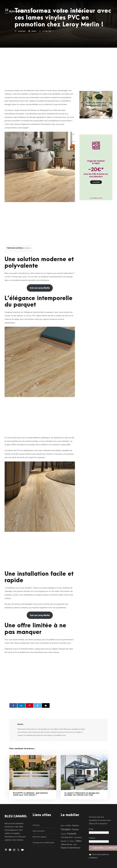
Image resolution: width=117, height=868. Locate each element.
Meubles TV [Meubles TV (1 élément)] (65, 841)
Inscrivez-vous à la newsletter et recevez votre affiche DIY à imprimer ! (100, 820)
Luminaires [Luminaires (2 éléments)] (78, 837)
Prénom (92, 838)
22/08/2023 (22, 31)
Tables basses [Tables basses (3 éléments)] (66, 844)
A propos (36, 825)
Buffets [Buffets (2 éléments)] (69, 826)
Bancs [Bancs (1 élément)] (63, 826)
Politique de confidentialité (43, 843)
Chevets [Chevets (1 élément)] (63, 834)
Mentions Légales (40, 837)
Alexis (34, 31)
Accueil (35, 12)
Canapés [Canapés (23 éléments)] (66, 829)
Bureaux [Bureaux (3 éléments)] (76, 826)
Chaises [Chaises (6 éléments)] (75, 830)
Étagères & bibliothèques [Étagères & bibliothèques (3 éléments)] (71, 848)
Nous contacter (39, 831)
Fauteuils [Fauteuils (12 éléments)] (72, 834)
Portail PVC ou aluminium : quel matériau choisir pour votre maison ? (30, 794)
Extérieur (101, 786)
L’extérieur (62, 12)
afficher (27, 248)
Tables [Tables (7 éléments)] (78, 841)
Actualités (47, 31)
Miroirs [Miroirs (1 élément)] (72, 841)
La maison (46, 12)
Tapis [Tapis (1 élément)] (75, 845)
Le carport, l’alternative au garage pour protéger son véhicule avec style (82, 794)
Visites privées (79, 12)
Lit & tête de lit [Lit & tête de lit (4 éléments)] (67, 837)
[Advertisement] (58, 65)
